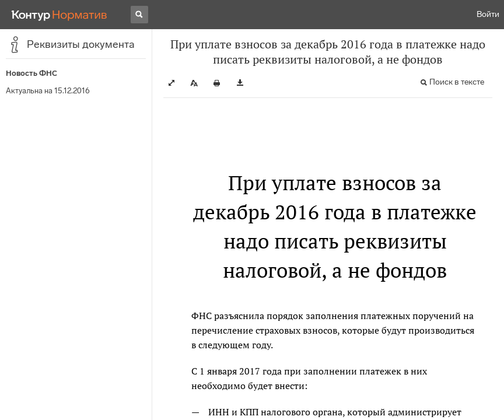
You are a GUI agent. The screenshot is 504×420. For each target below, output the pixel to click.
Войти (488, 14)
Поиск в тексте (457, 82)
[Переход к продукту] (60, 15)
